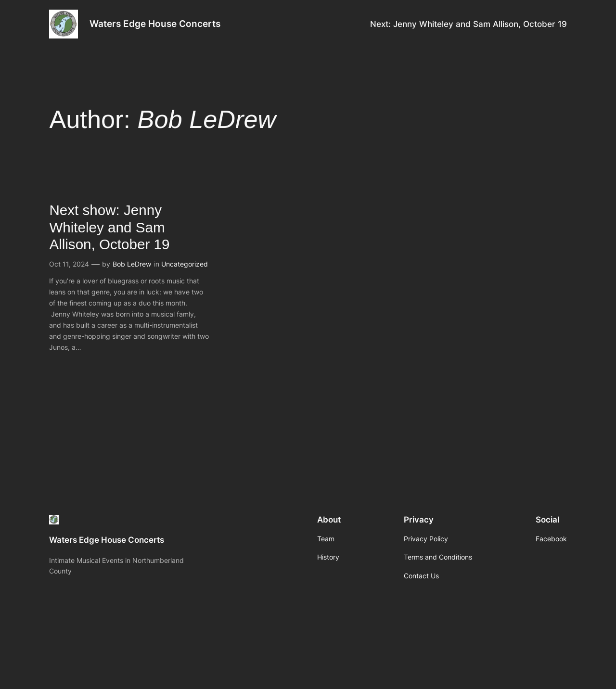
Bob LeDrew (132, 264)
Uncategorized (185, 264)
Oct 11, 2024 (69, 264)
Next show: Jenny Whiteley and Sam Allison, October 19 (109, 227)
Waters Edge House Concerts (155, 24)
